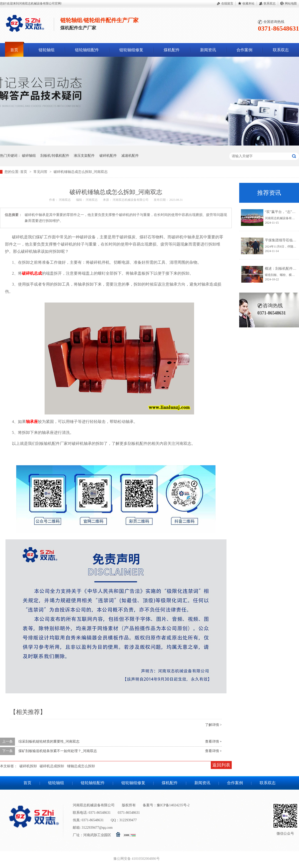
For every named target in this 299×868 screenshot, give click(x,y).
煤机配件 (172, 50)
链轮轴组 (47, 50)
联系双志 (270, 3)
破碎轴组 (29, 156)
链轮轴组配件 (87, 50)
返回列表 (221, 765)
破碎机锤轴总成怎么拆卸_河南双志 (81, 172)
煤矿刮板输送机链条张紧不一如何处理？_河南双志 (58, 751)
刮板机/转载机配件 (55, 156)
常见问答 (41, 172)
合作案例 (244, 50)
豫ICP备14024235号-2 (173, 805)
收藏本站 (248, 3)
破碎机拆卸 (28, 766)
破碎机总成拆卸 (52, 766)
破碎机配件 (108, 156)
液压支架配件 (84, 156)
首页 (14, 50)
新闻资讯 (208, 50)
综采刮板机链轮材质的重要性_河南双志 (49, 741)
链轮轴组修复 (131, 50)
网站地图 (291, 3)
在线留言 (227, 3)
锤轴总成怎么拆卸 (81, 766)
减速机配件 (130, 156)
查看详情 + (213, 741)
